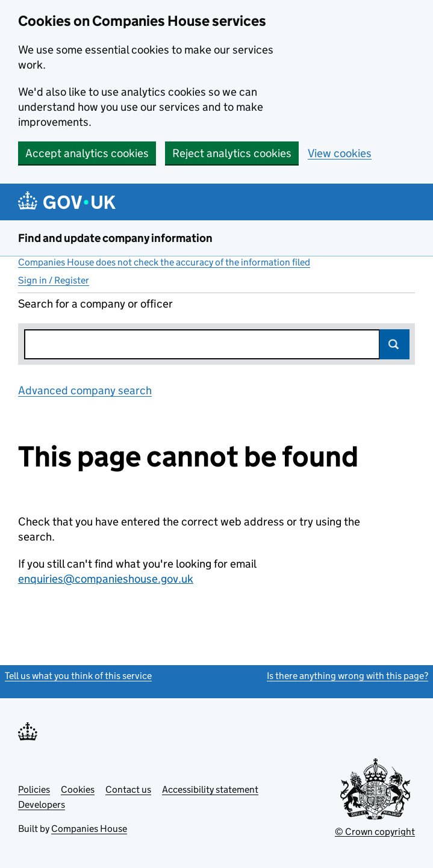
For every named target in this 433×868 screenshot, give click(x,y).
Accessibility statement (210, 789)
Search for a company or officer (95, 304)
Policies (34, 789)
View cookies (340, 153)
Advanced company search (85, 390)
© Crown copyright (375, 832)
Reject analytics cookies (232, 153)
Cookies (78, 789)
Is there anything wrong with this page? (347, 676)
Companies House (89, 829)
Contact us (128, 789)
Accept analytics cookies (87, 153)
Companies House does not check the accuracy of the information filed (164, 262)
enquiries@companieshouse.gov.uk (106, 579)
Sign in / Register (54, 280)
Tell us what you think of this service (78, 676)
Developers (42, 804)
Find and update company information (115, 238)
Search (394, 344)
